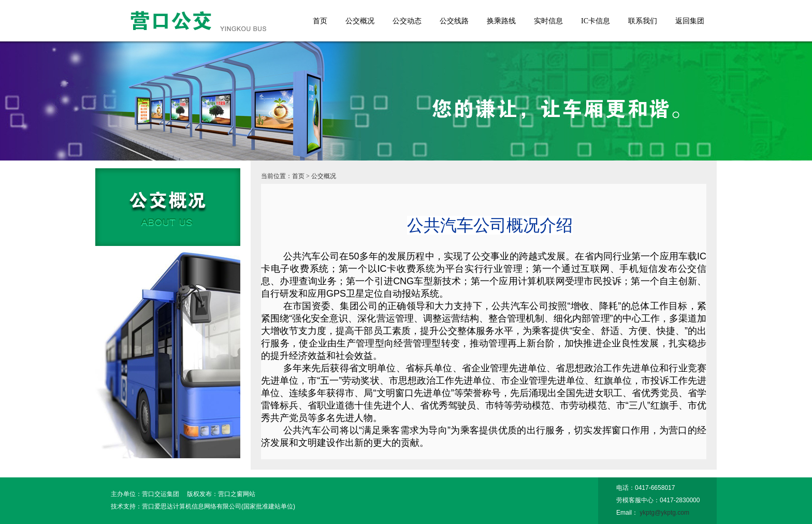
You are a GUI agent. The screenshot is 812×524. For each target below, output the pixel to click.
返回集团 (690, 21)
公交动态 (407, 21)
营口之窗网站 (237, 494)
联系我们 (643, 21)
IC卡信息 (596, 21)
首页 (320, 21)
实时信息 (548, 21)
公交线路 (454, 21)
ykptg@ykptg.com (664, 513)
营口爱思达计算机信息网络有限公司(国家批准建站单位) (219, 506)
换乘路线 (501, 21)
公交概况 (360, 21)
